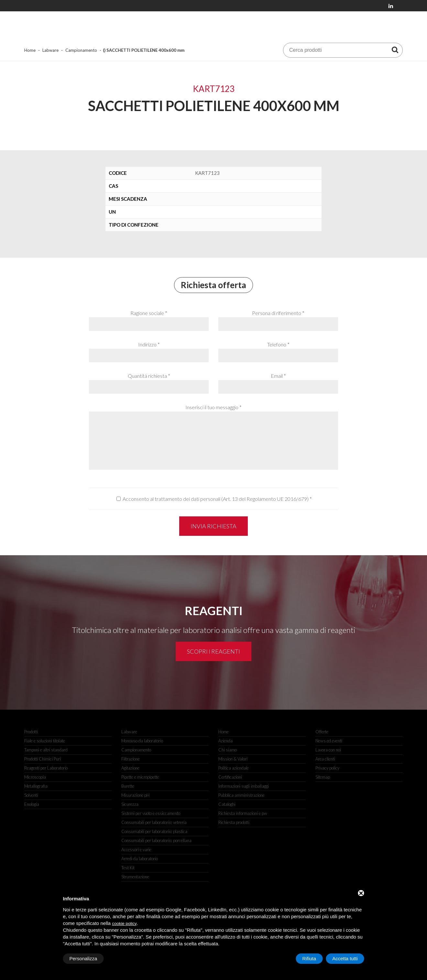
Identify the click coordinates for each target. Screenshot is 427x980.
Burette (128, 786)
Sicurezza (130, 804)
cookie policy (124, 924)
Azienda (225, 741)
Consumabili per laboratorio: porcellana (156, 840)
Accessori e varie (136, 850)
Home (30, 50)
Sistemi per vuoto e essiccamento (151, 813)
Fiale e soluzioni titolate (45, 741)
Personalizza (83, 958)
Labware (50, 50)
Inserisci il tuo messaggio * (213, 407)
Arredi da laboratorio (140, 859)
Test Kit (128, 868)
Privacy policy (327, 768)
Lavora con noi (328, 750)
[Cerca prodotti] (395, 50)
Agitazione (130, 768)
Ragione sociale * (149, 313)
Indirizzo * (149, 344)
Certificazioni (230, 777)
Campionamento (81, 50)
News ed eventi (329, 741)
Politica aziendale (234, 768)
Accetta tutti (345, 958)
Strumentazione (135, 877)
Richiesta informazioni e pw (243, 813)
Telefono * (278, 344)
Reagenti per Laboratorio (46, 768)
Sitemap (323, 777)
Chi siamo (228, 750)
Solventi (31, 795)
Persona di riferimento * (278, 313)
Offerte (322, 732)
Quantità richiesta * (149, 376)
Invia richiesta (213, 526)
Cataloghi (227, 804)
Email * (278, 376)
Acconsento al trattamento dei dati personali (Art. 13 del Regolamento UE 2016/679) (216, 499)
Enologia (32, 804)
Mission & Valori (233, 759)
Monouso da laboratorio (142, 741)
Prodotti (31, 732)
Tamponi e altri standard (46, 750)
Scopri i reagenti (213, 651)
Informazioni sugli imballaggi (244, 786)
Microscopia (35, 777)
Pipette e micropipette (140, 777)
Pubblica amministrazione (241, 795)
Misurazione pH (135, 795)
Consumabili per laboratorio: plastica (154, 831)
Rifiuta (309, 958)
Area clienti (325, 759)
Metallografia (36, 786)
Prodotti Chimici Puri (43, 759)
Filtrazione (131, 759)
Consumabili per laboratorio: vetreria (154, 822)
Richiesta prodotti (234, 822)
